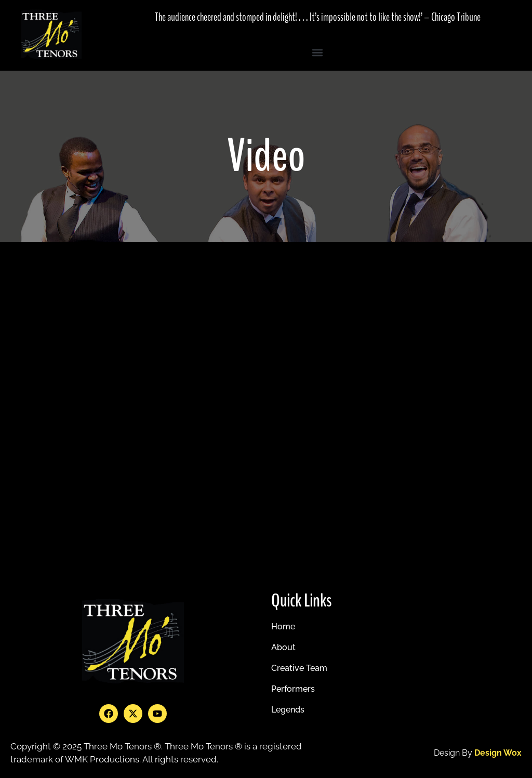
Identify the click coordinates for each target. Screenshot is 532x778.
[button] (318, 52)
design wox (498, 753)
